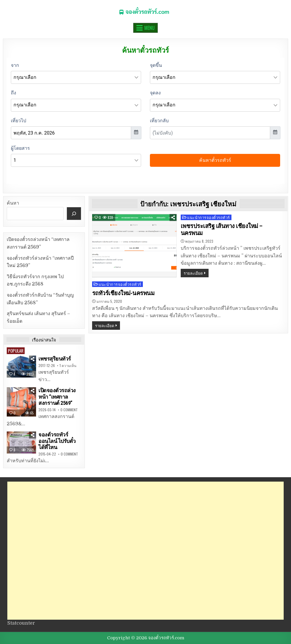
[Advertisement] (146, 551)
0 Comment (69, 410)
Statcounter (21, 623)
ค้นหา (13, 203)
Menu (149, 28)
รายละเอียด (193, 273)
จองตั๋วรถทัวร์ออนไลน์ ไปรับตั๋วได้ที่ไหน (57, 441)
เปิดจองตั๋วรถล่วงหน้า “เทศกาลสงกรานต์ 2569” (57, 397)
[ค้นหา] (74, 214)
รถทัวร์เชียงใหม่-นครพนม (123, 293)
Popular (16, 351)
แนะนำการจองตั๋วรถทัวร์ (209, 217)
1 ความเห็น (68, 366)
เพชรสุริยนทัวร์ (55, 359)
